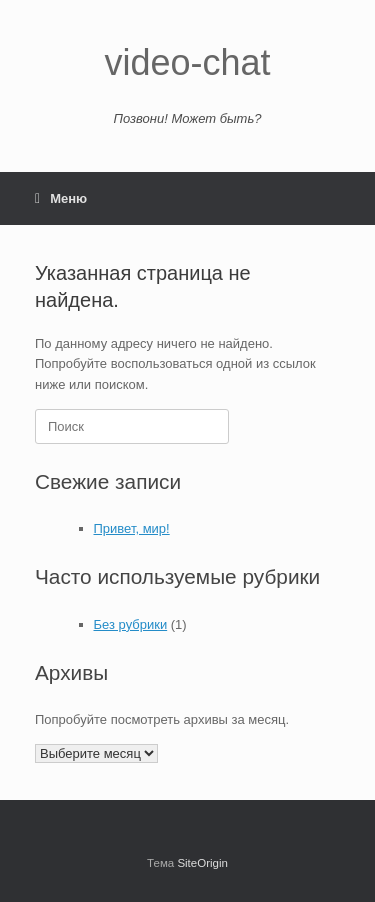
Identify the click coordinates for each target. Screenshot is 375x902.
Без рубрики (131, 624)
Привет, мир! (132, 528)
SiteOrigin (202, 863)
